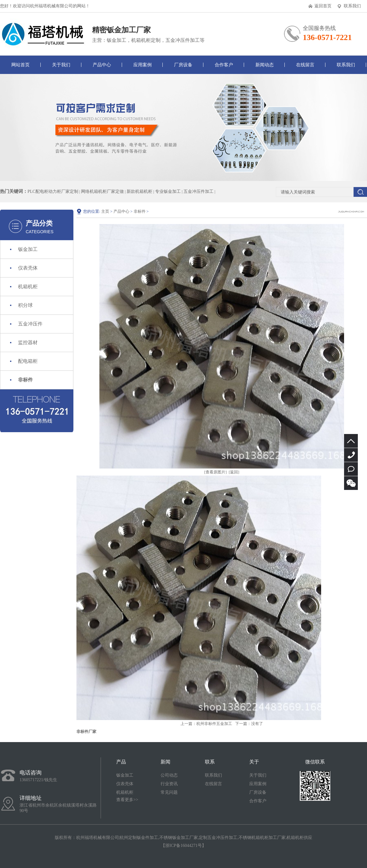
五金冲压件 (30, 324)
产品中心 (102, 65)
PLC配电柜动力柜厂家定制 (53, 191)
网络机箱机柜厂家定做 (102, 191)
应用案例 (143, 65)
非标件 (25, 380)
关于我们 (61, 65)
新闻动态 (265, 65)
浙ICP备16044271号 (183, 846)
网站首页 (20, 65)
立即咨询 (351, 469)
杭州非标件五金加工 (214, 724)
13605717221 (351, 455)
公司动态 (169, 775)
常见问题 (169, 792)
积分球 (25, 305)
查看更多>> (127, 800)
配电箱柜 (28, 361)
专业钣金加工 (168, 191)
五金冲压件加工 (198, 191)
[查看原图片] (216, 472)
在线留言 (305, 65)
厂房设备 (183, 65)
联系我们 (352, 6)
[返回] (234, 472)
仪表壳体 (28, 268)
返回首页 (323, 6)
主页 (105, 211)
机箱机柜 (28, 287)
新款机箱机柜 (139, 191)
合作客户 (224, 65)
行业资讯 (169, 784)
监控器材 (28, 342)
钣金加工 (28, 249)
